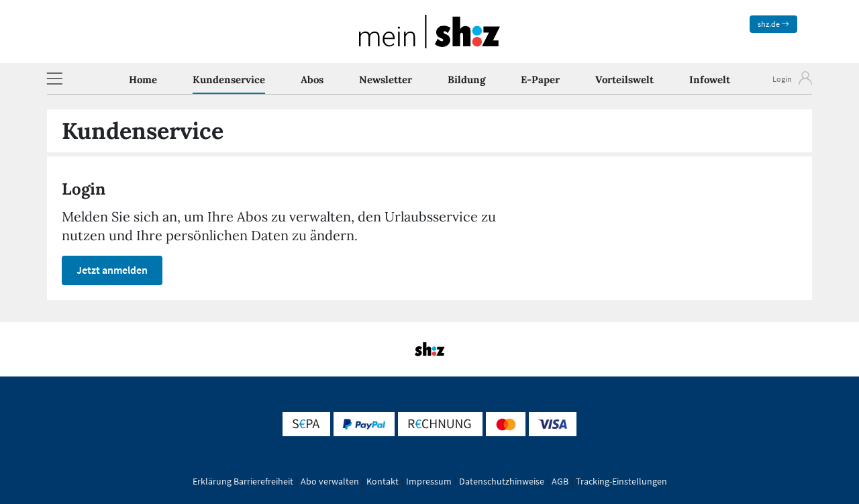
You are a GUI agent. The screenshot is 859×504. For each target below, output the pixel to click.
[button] (54, 79)
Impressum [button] (429, 481)
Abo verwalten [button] (330, 481)
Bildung (466, 80)
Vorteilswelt (624, 80)
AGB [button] (560, 481)
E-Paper (540, 80)
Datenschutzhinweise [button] (502, 481)
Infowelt (710, 80)
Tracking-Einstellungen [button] (621, 481)
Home (143, 80)
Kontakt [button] (383, 481)
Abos (312, 80)
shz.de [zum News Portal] (773, 24)
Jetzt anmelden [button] (112, 270)
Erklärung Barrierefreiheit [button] (243, 481)
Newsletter (386, 80)
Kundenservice (229, 80)
